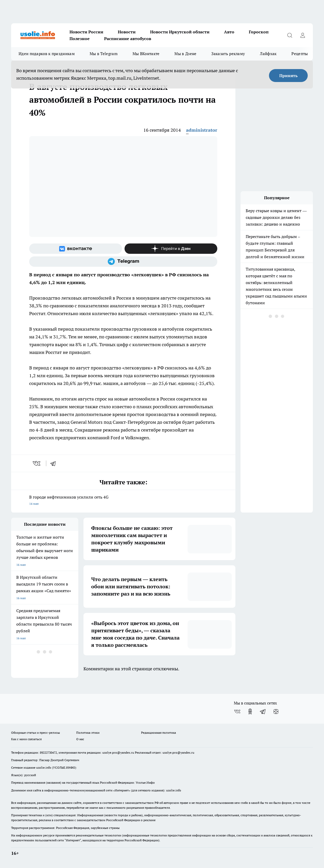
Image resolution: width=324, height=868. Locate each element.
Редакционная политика (159, 733)
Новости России (86, 32)
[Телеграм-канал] (123, 262)
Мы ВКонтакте (146, 54)
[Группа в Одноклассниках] (250, 711)
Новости (127, 32)
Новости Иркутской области (180, 32)
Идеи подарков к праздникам (47, 54)
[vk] (37, 463)
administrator (202, 130)
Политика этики (88, 733)
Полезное (80, 39)
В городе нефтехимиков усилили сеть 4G (123, 501)
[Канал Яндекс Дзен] (171, 249)
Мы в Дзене (185, 54)
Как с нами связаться (26, 739)
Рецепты (300, 54)
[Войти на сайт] (303, 35)
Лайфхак (268, 54)
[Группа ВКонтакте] (76, 249)
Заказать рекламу (228, 54)
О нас (80, 739)
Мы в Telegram (104, 54)
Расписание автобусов (128, 39)
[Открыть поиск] (290, 35)
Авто (229, 32)
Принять (288, 76)
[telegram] (55, 463)
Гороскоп (259, 32)
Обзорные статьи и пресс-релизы (36, 733)
